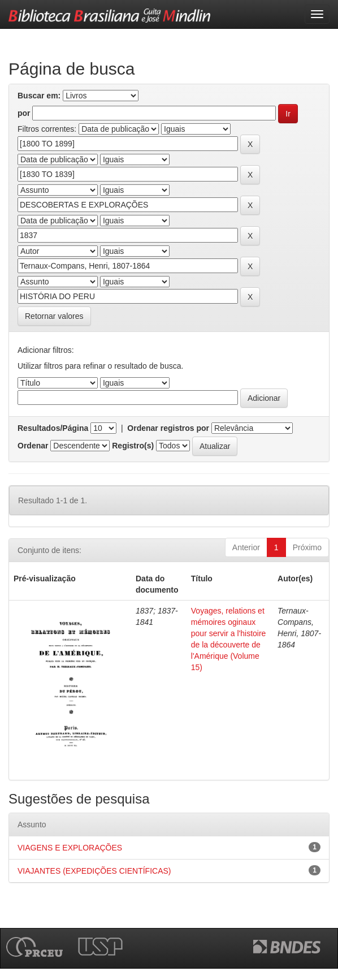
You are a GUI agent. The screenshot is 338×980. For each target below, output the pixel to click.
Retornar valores (54, 316)
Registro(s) (133, 446)
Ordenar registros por (168, 428)
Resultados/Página (53, 428)
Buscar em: (39, 96)
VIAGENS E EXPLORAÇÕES (70, 848)
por (24, 113)
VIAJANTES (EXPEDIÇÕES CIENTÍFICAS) (94, 871)
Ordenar (33, 446)
